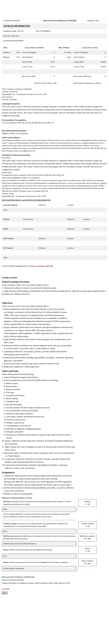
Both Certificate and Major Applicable (38, 266)
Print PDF (6, 589)
